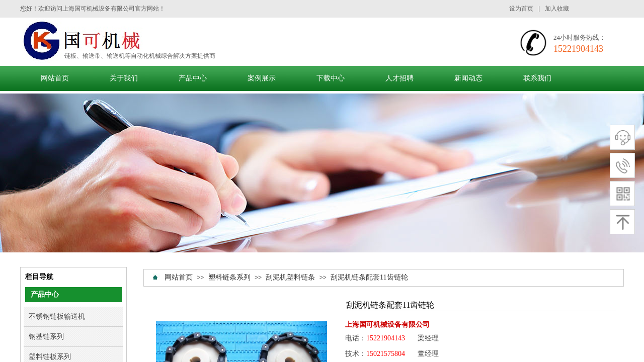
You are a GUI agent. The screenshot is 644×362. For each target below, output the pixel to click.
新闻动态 (468, 78)
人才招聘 (399, 78)
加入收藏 (557, 9)
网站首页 (55, 78)
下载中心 (331, 78)
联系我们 (537, 78)
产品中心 (193, 78)
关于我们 (124, 78)
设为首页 (521, 9)
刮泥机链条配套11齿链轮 (369, 277)
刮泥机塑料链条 (290, 277)
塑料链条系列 (229, 277)
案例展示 (262, 78)
